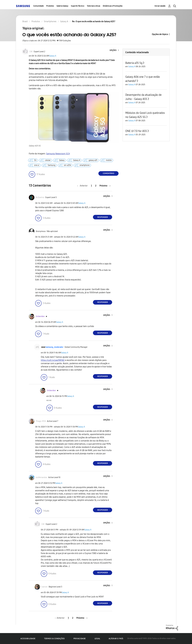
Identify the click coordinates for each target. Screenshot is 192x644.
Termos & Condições (54, 639)
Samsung (52, 165)
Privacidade (80, 639)
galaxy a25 (93, 160)
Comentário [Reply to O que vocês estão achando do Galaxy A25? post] (109, 173)
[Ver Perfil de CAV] (31, 52)
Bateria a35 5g (134, 63)
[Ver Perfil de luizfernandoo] (41, 477)
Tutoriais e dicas (94, 6)
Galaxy (62, 160)
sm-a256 (67, 165)
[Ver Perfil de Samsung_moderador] (54, 347)
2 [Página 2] (96, 186)
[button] (114, 50)
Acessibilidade (28, 639)
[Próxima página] (105, 186)
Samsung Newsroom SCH (58, 154)
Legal (97, 639)
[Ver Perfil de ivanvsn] (44, 587)
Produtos (50, 6)
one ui (37, 165)
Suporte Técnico (78, 6)
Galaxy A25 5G (35, 146)
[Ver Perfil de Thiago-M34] (41, 421)
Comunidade (38, 6)
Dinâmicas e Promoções (113, 6)
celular (48, 160)
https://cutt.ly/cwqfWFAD (53, 360)
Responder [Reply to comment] (103, 217)
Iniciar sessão (160, 6)
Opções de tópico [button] (160, 34)
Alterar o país (116, 639)
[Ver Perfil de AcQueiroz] (40, 197)
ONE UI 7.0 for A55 (136, 131)
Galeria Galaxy (62, 6)
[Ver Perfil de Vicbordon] (40, 316)
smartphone (85, 165)
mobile (109, 160)
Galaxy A (53, 56)
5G (35, 160)
